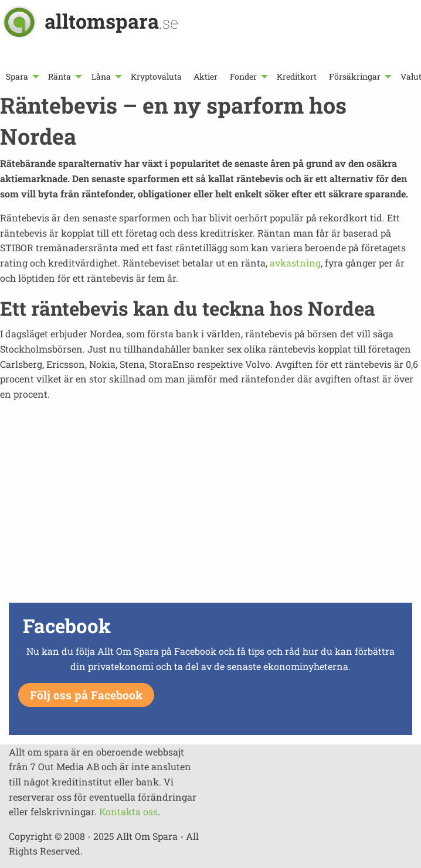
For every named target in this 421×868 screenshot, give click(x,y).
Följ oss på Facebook (86, 695)
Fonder (243, 76)
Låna (101, 76)
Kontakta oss (128, 811)
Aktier (206, 76)
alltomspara (111, 21)
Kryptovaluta (156, 76)
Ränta (60, 76)
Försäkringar (355, 76)
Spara (17, 76)
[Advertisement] (210, 517)
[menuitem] (21, 76)
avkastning (295, 263)
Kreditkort (297, 76)
